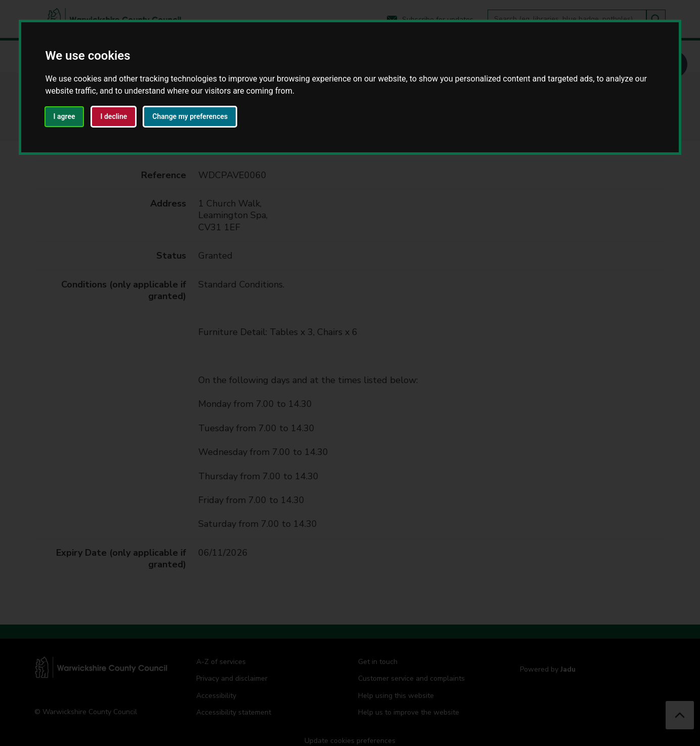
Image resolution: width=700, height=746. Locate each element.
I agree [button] (64, 116)
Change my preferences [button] (190, 116)
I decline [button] (114, 116)
